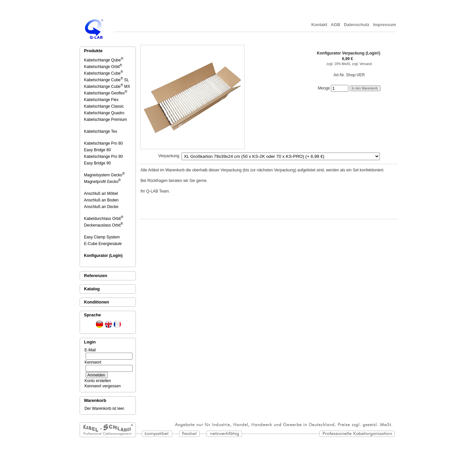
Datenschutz (357, 25)
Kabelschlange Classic (104, 106)
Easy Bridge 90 (98, 163)
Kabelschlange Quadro (105, 113)
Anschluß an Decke (102, 207)
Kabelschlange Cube (103, 73)
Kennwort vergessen (101, 386)
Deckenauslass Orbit (103, 225)
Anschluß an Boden (102, 200)
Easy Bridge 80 (98, 150)
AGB (336, 25)
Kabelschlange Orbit (103, 67)
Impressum (385, 25)
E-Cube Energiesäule (103, 244)
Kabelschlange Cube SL (106, 80)
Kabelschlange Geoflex (106, 93)
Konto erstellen (97, 381)
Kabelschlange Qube (104, 60)
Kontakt (319, 25)
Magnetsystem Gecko (104, 175)
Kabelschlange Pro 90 (104, 157)
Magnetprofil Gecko (102, 182)
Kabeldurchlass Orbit (104, 219)
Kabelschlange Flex (102, 100)
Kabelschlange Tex (101, 131)
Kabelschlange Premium (106, 120)
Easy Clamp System (102, 237)
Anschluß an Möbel (101, 194)
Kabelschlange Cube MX (107, 87)
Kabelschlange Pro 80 (104, 143)
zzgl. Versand (362, 64)
